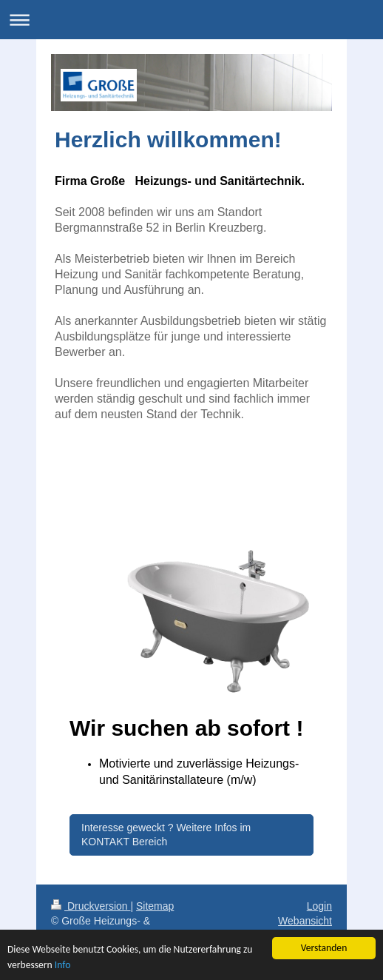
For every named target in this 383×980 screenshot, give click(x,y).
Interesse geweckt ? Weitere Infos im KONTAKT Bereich (166, 835)
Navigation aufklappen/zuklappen (191, 20)
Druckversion (91, 906)
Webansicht (305, 921)
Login (319, 906)
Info (63, 965)
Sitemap (155, 906)
